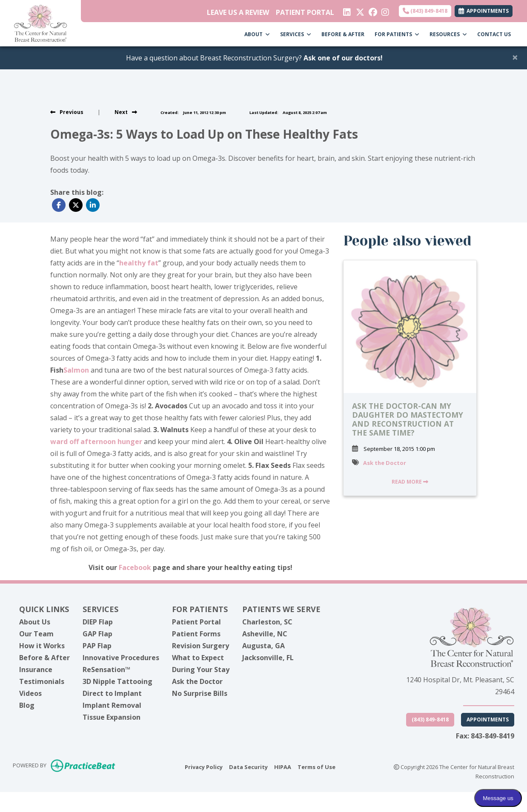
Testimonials (42, 681)
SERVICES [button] (296, 34)
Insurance (36, 670)
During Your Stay (201, 670)
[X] (359, 10)
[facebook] (372, 10)
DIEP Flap (98, 622)
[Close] (515, 57)
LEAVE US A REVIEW (238, 12)
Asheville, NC (265, 634)
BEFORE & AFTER (343, 34)
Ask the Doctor (385, 463)
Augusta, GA (263, 646)
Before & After (44, 658)
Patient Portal (196, 622)
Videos (30, 693)
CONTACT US (494, 34)
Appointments (488, 719)
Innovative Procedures (121, 658)
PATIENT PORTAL (305, 12)
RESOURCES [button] (448, 34)
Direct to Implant (112, 693)
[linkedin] (346, 10)
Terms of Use (316, 766)
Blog (27, 705)
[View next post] (126, 112)
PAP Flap (97, 646)
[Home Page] (40, 23)
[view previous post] (67, 112)
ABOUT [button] (257, 34)
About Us (35, 622)
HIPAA (283, 766)
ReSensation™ (106, 670)
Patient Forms (196, 634)
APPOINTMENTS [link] (484, 11)
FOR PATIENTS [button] (397, 34)
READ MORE (410, 482)
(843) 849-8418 (425, 11)
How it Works (42, 646)
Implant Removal (112, 705)
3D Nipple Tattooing (117, 681)
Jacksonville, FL (268, 658)
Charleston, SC (267, 622)
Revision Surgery (200, 646)
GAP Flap (97, 634)
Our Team (36, 634)
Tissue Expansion (112, 717)
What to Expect (198, 658)
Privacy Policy (204, 766)
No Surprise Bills (200, 693)
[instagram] (385, 10)
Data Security (248, 766)
